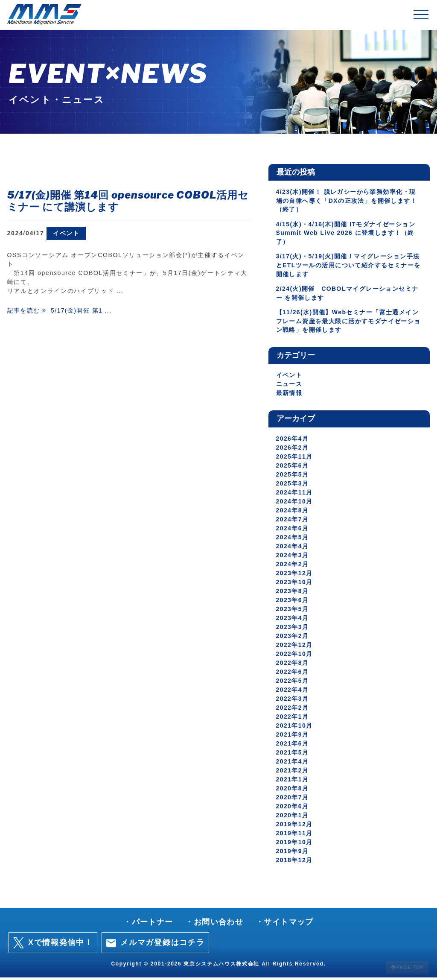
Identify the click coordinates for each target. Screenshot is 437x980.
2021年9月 (293, 737)
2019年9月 (293, 854)
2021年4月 (293, 764)
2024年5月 (293, 540)
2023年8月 (293, 594)
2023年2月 (293, 638)
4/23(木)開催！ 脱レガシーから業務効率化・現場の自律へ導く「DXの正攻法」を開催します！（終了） (348, 201)
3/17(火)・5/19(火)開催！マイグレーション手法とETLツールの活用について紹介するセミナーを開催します (346, 266)
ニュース (290, 387)
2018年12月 (295, 863)
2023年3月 (293, 629)
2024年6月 (293, 531)
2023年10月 (295, 585)
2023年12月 (295, 576)
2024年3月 (293, 558)
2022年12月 (295, 647)
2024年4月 (293, 549)
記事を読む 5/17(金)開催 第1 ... (61, 311)
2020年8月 (293, 791)
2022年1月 (293, 719)
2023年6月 (293, 603)
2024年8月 (293, 513)
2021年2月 (293, 773)
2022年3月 (293, 701)
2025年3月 (293, 486)
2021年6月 (293, 746)
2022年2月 (293, 710)
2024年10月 (295, 504)
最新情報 (290, 396)
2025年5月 (293, 477)
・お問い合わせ (214, 924)
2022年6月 (293, 674)
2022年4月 (293, 692)
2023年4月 (293, 620)
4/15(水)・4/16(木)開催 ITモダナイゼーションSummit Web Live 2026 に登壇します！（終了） (347, 234)
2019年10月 (295, 845)
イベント (66, 233)
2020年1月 (293, 818)
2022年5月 (293, 683)
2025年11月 (295, 459)
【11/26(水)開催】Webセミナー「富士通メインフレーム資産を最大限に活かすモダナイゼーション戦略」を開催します (349, 323)
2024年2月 (293, 567)
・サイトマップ (286, 924)
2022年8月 (293, 665)
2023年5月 (293, 611)
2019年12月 (295, 827)
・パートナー (148, 924)
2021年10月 (295, 728)
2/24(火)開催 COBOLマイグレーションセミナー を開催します (349, 295)
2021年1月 (293, 782)
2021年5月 (293, 755)
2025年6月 (293, 468)
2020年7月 (293, 800)
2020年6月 (293, 809)
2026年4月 (293, 441)
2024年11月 (295, 495)
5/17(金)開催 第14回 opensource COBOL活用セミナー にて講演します (128, 201)
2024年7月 (293, 522)
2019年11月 (295, 836)
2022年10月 (295, 656)
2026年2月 (293, 450)
